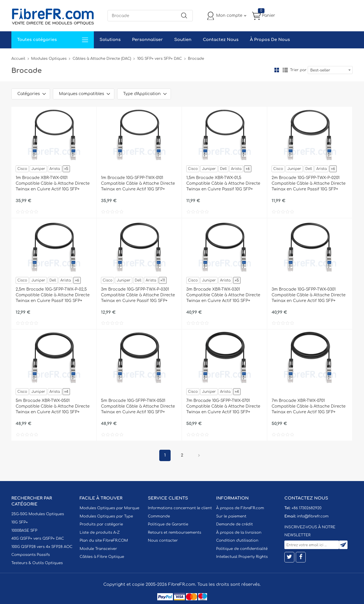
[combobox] (330, 70)
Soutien (183, 40)
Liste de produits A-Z (100, 533)
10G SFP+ (20, 522)
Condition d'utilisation (237, 541)
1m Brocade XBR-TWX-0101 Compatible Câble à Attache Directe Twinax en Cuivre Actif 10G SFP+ (53, 183)
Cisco (22, 169)
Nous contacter (163, 541)
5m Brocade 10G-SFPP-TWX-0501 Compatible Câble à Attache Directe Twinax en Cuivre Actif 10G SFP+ (138, 406)
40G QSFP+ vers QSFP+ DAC (38, 539)
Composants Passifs (31, 555)
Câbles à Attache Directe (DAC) (102, 59)
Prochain (199, 455)
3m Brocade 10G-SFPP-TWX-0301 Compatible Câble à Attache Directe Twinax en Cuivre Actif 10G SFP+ (309, 295)
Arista (55, 169)
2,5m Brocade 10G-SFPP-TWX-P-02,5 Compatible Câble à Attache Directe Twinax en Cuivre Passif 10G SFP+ (53, 295)
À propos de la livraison (239, 533)
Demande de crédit (234, 524)
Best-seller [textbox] (320, 70)
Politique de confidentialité (242, 549)
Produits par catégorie (101, 524)
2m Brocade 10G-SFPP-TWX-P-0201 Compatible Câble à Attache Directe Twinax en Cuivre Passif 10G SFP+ (309, 183)
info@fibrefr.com (313, 516)
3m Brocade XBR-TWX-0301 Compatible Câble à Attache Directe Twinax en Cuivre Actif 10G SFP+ (223, 295)
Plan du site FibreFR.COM (104, 541)
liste (285, 70)
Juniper (38, 169)
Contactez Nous (221, 40)
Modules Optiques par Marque (109, 508)
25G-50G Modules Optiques (38, 514)
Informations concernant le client (180, 508)
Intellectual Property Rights (242, 557)
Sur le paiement (231, 516)
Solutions (110, 40)
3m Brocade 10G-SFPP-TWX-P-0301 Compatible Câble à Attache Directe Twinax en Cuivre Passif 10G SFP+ (138, 295)
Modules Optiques (49, 59)
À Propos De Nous (270, 40)
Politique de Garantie (168, 524)
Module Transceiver (98, 549)
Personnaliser (147, 40)
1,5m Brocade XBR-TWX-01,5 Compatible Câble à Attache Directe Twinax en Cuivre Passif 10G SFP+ (223, 183)
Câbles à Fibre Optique (102, 557)
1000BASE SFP (24, 531)
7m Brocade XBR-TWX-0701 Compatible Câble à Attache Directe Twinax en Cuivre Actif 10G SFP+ (309, 406)
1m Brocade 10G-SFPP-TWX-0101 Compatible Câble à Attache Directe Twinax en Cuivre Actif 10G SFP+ (138, 183)
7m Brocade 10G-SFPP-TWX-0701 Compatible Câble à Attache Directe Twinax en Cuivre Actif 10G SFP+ (223, 406)
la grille (277, 70)
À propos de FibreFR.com (240, 508)
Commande (159, 516)
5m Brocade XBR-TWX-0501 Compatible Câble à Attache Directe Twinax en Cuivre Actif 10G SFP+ (53, 406)
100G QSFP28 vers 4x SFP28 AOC (42, 547)
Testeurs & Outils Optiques (37, 563)
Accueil (18, 59)
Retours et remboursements (174, 533)
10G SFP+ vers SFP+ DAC (160, 59)
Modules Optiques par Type (106, 516)
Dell (223, 169)
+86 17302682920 (306, 508)
